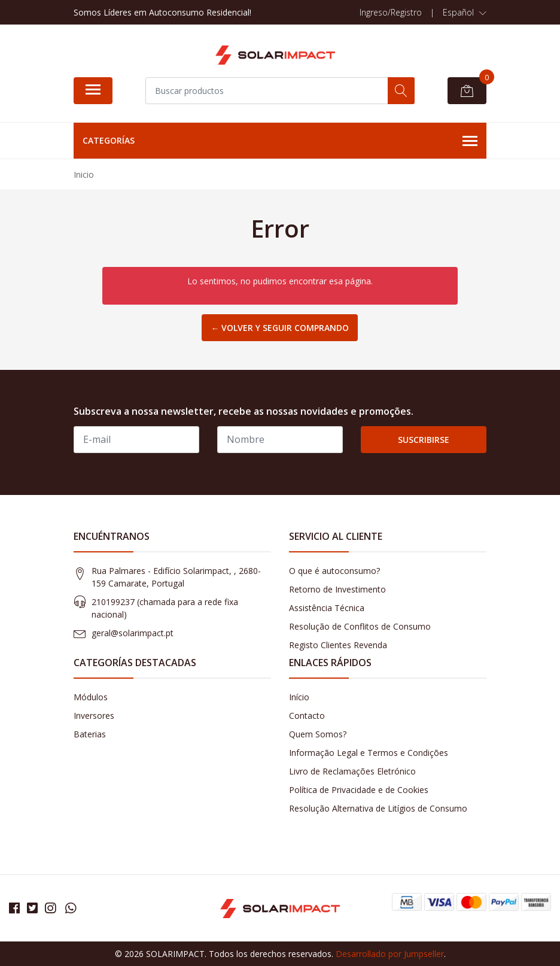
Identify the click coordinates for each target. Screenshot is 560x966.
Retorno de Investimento (337, 589)
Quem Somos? (318, 734)
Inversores (94, 716)
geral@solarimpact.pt (133, 633)
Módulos (91, 697)
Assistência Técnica (327, 608)
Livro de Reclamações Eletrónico (352, 771)
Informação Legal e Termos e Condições (369, 753)
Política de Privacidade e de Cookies (359, 790)
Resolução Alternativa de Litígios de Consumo (378, 808)
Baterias (90, 734)
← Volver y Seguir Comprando (280, 328)
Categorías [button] (280, 141)
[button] (465, 13)
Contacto (307, 716)
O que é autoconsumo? (334, 571)
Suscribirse (424, 440)
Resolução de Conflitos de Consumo (360, 626)
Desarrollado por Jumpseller (390, 954)
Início (299, 697)
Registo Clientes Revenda (338, 645)
